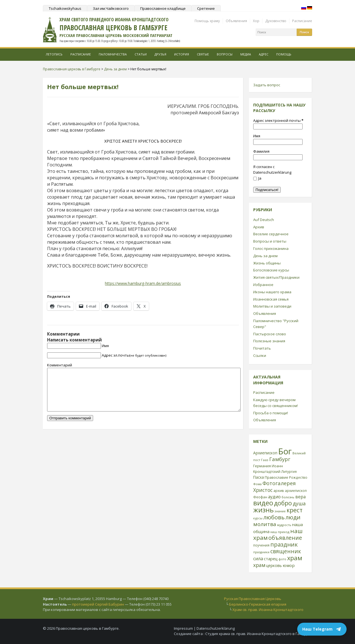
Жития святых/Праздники (276, 277)
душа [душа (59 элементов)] (299, 503)
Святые (203, 54)
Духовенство (276, 21)
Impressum (183, 628)
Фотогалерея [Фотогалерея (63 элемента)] (279, 483)
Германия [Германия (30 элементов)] (262, 466)
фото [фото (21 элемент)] (282, 559)
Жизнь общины (267, 263)
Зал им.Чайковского (111, 8)
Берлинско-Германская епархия (258, 604)
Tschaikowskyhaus (65, 8)
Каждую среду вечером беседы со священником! (276, 403)
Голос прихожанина (271, 248)
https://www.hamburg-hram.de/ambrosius (143, 283)
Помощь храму (207, 21)
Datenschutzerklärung (216, 628)
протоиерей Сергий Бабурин (98, 604)
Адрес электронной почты (278, 120)
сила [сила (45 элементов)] (258, 559)
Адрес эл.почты (134, 355)
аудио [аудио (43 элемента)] (274, 497)
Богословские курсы (271, 270)
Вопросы (225, 54)
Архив (259, 227)
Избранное (263, 285)
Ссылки (260, 355)
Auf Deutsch (264, 220)
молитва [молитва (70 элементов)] (265, 524)
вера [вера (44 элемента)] (300, 497)
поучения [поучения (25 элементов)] (261, 545)
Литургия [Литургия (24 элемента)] (289, 471)
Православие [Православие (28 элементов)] (276, 477)
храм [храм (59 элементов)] (259, 565)
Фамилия (261, 151)
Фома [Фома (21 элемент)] (257, 484)
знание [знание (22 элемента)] (280, 511)
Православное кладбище (163, 8)
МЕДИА (246, 54)
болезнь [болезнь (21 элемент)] (288, 497)
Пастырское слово (270, 334)
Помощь (284, 54)
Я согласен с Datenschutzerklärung (272, 170)
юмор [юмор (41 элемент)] (289, 565)
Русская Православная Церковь (253, 599)
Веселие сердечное (271, 234)
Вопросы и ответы (270, 241)
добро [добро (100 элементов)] (283, 503)
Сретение (206, 8)
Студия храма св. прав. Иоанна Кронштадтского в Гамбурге (259, 634)
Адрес (264, 54)
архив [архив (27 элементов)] (279, 490)
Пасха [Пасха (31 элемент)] (259, 477)
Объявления (236, 21)
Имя (105, 346)
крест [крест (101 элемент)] (295, 510)
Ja (257, 178)
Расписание (302, 21)
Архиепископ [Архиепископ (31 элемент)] (265, 453)
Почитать (262, 348)
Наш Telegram (322, 629)
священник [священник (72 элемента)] (286, 551)
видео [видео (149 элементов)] (263, 503)
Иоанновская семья (271, 299)
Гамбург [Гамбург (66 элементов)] (280, 459)
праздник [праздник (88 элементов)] (284, 544)
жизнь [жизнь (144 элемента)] (263, 510)
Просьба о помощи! (271, 413)
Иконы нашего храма (272, 292)
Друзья (160, 54)
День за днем (265, 256)
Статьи (141, 54)
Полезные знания (269, 341)
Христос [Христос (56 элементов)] (263, 490)
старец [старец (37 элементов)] (271, 559)
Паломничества (113, 54)
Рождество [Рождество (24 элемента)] (298, 477)
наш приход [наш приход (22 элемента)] (280, 532)
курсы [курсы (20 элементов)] (258, 518)
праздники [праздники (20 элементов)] (261, 552)
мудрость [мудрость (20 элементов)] (284, 525)
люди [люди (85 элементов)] (293, 517)
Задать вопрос (267, 85)
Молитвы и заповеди (272, 306)
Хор (256, 21)
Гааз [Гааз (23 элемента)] (265, 460)
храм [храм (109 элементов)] (295, 558)
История (182, 54)
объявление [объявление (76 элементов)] (285, 538)
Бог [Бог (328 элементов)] (285, 451)
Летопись (54, 54)
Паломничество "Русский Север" (276, 324)
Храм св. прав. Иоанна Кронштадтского (268, 610)
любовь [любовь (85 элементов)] (274, 517)
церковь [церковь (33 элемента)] (274, 565)
